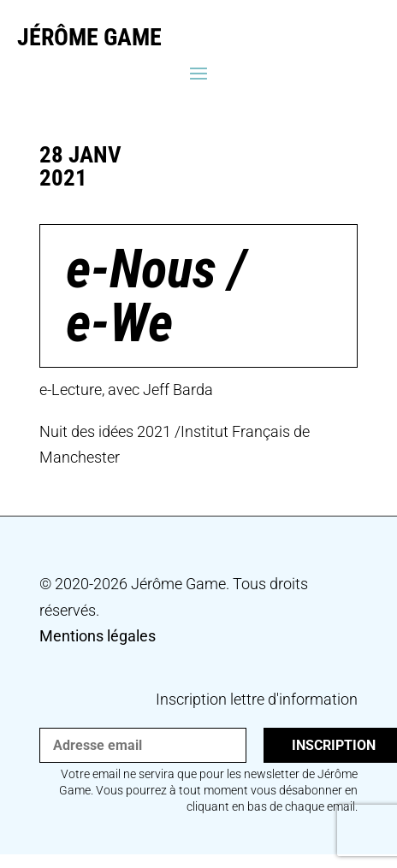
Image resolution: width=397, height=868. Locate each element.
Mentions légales (98, 636)
